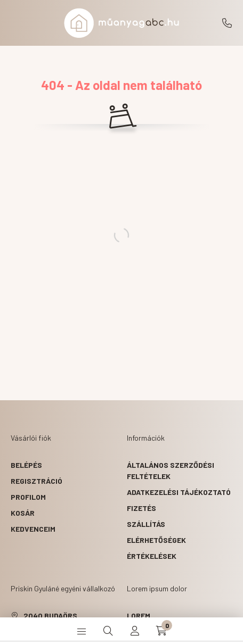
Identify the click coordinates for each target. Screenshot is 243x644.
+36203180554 (227, 23)
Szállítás (146, 524)
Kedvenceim (33, 529)
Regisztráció (37, 481)
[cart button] (161, 631)
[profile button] (135, 631)
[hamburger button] (82, 631)
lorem (139, 616)
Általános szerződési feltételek (171, 470)
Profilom (28, 497)
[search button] (108, 631)
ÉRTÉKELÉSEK (152, 556)
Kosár (23, 513)
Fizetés (141, 508)
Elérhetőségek (156, 540)
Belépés (26, 465)
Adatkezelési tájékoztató (179, 492)
